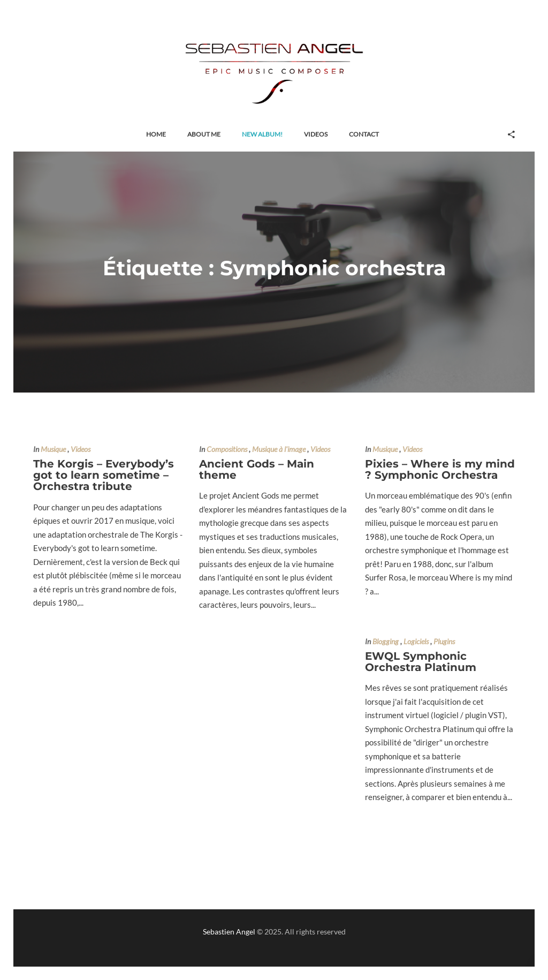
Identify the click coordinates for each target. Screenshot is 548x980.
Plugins (444, 642)
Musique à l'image (279, 449)
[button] (156, 135)
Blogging (386, 642)
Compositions (227, 449)
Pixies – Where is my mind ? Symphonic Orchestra (440, 469)
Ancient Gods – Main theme (257, 469)
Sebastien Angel (229, 932)
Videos (81, 449)
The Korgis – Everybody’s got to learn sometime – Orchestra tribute (104, 475)
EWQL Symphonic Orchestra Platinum (421, 662)
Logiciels (416, 642)
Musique (53, 449)
